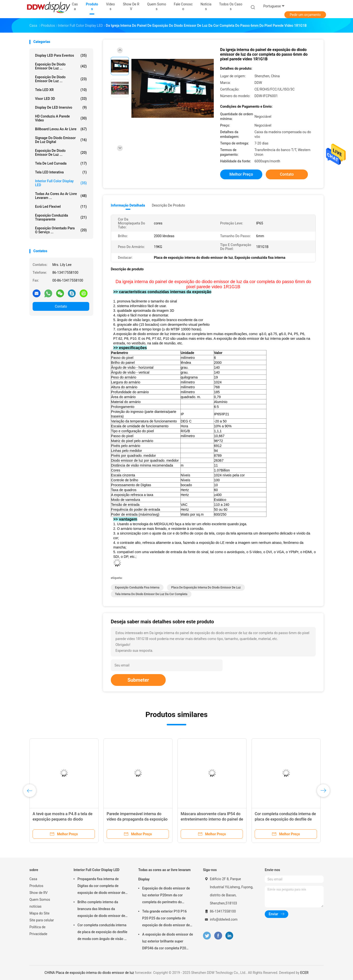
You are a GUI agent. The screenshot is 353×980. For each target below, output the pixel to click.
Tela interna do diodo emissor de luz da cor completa (151, 594)
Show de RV (38, 893)
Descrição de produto (168, 205)
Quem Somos (40, 900)
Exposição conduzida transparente (61, 217)
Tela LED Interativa (61, 172)
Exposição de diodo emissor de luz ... (61, 66)
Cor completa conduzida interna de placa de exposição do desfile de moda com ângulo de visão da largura (103, 933)
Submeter (138, 680)
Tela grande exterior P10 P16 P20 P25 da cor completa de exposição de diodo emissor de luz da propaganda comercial (166, 919)
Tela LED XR (61, 90)
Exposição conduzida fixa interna (137, 588)
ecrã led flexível (61, 207)
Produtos (36, 886)
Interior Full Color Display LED (61, 183)
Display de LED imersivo (61, 107)
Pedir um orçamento (305, 15)
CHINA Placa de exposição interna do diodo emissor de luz (89, 973)
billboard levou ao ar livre (61, 129)
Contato (61, 306)
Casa (33, 879)
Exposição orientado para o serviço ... (61, 230)
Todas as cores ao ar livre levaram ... (61, 196)
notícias (35, 906)
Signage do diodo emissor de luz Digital (61, 140)
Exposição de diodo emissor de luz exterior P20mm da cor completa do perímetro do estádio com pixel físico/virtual (166, 896)
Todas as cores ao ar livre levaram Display (164, 875)
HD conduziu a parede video (61, 118)
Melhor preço (241, 174)
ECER (304, 973)
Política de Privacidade (38, 930)
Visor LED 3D (61, 99)
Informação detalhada (128, 205)
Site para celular (42, 920)
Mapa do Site (39, 913)
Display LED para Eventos (61, 55)
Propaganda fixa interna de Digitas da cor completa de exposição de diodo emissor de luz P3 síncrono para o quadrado (102, 887)
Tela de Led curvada (61, 163)
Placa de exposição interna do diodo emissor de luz (206, 588)
